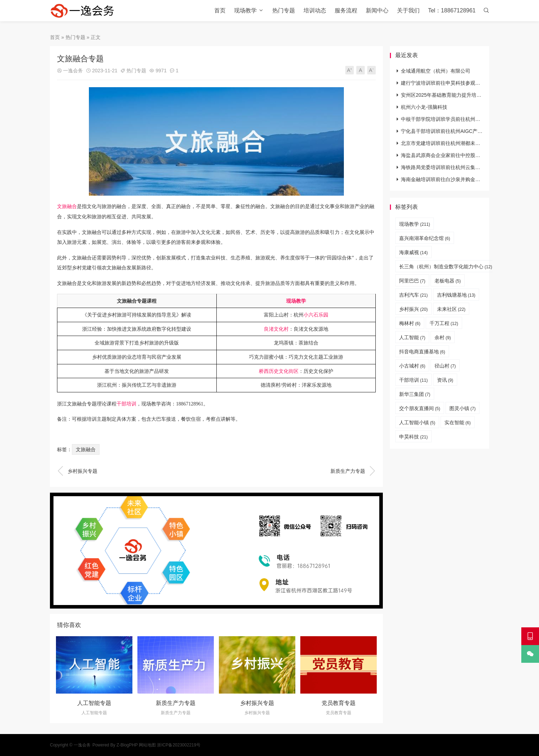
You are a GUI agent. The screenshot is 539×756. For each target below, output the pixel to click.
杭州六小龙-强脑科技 (424, 107)
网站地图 (147, 745)
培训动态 (315, 10)
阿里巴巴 (412, 281)
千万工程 (444, 323)
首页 (220, 10)
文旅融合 (67, 206)
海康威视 (413, 252)
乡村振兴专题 (77, 471)
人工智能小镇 (417, 422)
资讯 (445, 380)
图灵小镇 (463, 408)
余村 (443, 337)
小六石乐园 (316, 315)
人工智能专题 (94, 703)
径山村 (445, 366)
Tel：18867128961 (452, 10)
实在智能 (458, 422)
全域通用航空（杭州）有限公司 (436, 71)
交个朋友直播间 (420, 408)
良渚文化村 (276, 329)
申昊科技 (413, 437)
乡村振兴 (413, 309)
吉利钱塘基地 (456, 295)
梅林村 (410, 323)
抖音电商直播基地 (422, 352)
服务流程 (346, 10)
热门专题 (284, 10)
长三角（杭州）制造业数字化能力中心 (446, 267)
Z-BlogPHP (127, 745)
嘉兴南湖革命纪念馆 (425, 238)
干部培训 (126, 404)
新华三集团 (415, 394)
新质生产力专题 (353, 471)
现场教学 (245, 10)
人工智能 (412, 337)
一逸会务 (73, 71)
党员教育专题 (339, 703)
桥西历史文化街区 (279, 371)
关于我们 (408, 10)
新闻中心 (377, 10)
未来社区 (451, 309)
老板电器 (448, 281)
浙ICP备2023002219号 (179, 745)
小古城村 (412, 366)
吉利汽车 (413, 295)
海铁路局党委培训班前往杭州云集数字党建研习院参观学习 (465, 167)
